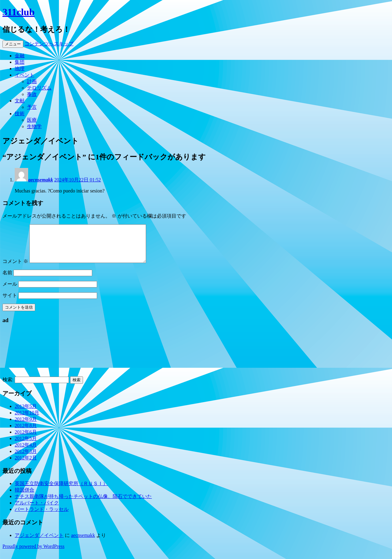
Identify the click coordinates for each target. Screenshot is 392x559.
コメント (15, 269)
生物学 (34, 126)
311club (19, 12)
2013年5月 (26, 414)
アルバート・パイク (37, 510)
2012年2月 (26, 465)
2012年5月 (26, 446)
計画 (32, 81)
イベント (24, 75)
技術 (20, 114)
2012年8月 (26, 433)
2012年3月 (26, 459)
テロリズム (39, 88)
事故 (32, 94)
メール (10, 291)
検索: (8, 387)
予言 (32, 107)
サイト (10, 303)
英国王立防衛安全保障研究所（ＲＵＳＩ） (61, 491)
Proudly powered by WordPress (33, 554)
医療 (32, 120)
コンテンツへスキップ (49, 44)
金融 (20, 56)
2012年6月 (26, 439)
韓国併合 (24, 497)
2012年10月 (27, 420)
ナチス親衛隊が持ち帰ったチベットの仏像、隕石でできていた (83, 504)
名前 (7, 280)
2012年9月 (26, 426)
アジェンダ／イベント (39, 543)
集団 (20, 62)
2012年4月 (26, 452)
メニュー (13, 44)
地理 (20, 68)
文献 (20, 101)
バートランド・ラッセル (42, 517)
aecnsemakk (41, 180)
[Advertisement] (30, 359)
